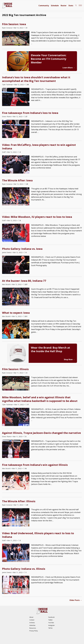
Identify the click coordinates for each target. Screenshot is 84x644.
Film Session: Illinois (15, 369)
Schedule (55, 6)
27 (26, 117)
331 (26, 316)
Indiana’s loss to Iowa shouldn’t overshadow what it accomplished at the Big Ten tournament (36, 79)
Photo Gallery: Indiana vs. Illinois (24, 569)
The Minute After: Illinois (19, 501)
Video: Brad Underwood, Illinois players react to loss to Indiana (38, 535)
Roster (64, 6)
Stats (71, 6)
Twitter (50, 620)
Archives (32, 623)
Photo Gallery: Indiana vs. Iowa (22, 249)
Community (44, 6)
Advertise (32, 625)
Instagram (51, 625)
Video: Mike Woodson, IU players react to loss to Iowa (37, 217)
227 (26, 284)
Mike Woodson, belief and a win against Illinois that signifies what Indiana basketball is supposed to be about (40, 399)
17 (28, 405)
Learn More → (69, 68)
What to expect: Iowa (16, 313)
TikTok (50, 628)
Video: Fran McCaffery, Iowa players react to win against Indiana (39, 147)
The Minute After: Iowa (17, 180)
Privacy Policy (34, 631)
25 (27, 184)
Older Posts (76, 600)
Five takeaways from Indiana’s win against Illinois (35, 465)
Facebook (51, 617)
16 (26, 468)
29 (27, 505)
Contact (32, 620)
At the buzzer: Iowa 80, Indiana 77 (24, 281)
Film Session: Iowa (14, 24)
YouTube (51, 623)
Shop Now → (69, 359)
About (31, 617)
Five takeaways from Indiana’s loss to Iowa (30, 113)
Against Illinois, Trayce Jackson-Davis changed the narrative (41, 433)
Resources (33, 628)
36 (28, 85)
